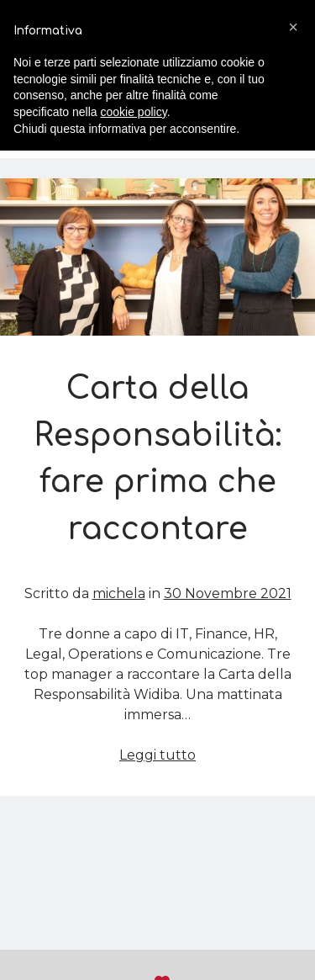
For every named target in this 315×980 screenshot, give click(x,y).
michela (119, 593)
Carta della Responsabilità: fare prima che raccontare (157, 257)
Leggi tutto (157, 755)
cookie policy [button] (134, 112)
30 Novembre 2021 (228, 593)
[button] (293, 27)
